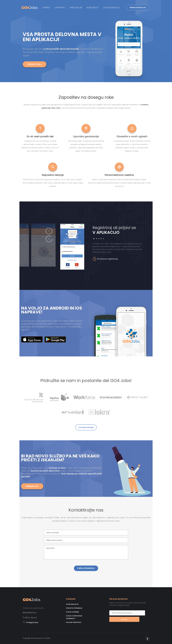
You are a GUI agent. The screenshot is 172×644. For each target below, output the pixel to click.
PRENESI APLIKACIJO (139, 8)
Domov (46, 8)
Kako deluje (76, 8)
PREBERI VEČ (32, 486)
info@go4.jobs (32, 622)
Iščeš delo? (93, 8)
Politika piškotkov (74, 622)
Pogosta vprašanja (74, 608)
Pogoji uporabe (72, 612)
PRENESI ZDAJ (35, 64)
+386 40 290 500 (31, 617)
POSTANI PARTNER (86, 427)
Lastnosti (60, 8)
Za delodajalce (111, 8)
